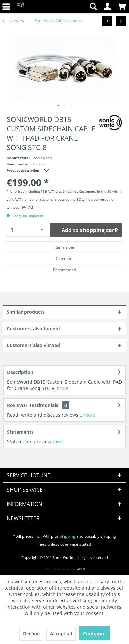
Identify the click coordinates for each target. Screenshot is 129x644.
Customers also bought (33, 328)
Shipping (69, 191)
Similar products (26, 312)
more (63, 388)
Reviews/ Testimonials (33, 405)
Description (20, 372)
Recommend (64, 270)
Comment (65, 258)
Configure (94, 633)
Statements (20, 432)
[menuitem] (93, 7)
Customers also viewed (33, 345)
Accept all (61, 633)
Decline (31, 633)
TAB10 (80, 569)
